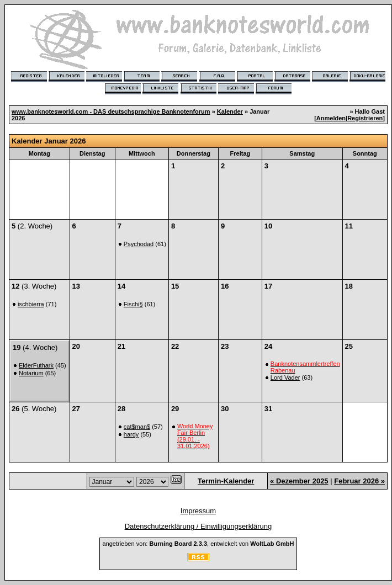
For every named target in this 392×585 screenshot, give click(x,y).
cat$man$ (137, 427)
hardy (131, 434)
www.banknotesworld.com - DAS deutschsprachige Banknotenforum (111, 111)
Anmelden (331, 118)
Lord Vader (285, 377)
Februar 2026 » (359, 481)
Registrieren (365, 118)
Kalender (230, 111)
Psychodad (139, 244)
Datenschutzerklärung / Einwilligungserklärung (198, 526)
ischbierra (31, 304)
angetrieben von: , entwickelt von (198, 544)
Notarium (31, 373)
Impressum (198, 511)
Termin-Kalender (226, 481)
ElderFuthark (36, 365)
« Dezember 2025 (299, 481)
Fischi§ (133, 304)
